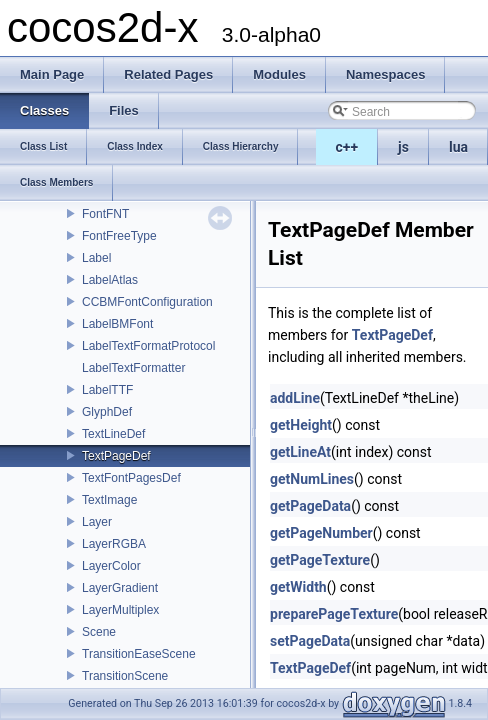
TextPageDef (116, 456)
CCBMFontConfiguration (147, 302)
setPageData (310, 641)
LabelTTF (107, 390)
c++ (347, 147)
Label (96, 258)
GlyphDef (107, 412)
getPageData (310, 506)
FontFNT (105, 214)
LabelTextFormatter (133, 368)
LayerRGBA (114, 544)
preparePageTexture (334, 614)
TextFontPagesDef (131, 478)
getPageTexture (320, 560)
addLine (295, 398)
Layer (97, 522)
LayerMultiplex (120, 610)
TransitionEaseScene (139, 654)
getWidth (298, 587)
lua (458, 147)
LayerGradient (120, 588)
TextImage (109, 500)
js (403, 147)
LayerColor (111, 566)
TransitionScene (125, 676)
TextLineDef (113, 434)
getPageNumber (321, 533)
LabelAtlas (110, 280)
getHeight (301, 425)
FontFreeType (119, 236)
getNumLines (312, 479)
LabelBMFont (117, 324)
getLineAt (300, 452)
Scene (99, 632)
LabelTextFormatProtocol (148, 346)
